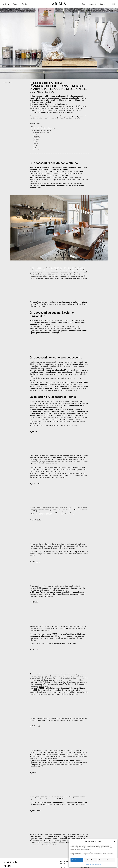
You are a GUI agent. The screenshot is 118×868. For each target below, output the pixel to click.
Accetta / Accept (77, 860)
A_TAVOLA (36, 140)
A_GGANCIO (36, 138)
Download (92, 4)
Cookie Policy (87, 865)
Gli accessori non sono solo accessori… (41, 131)
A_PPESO (35, 134)
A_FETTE (35, 144)
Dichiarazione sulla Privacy (96, 865)
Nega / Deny (91, 860)
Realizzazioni (27, 4)
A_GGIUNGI (36, 145)
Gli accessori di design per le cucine (41, 127)
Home (46, 10)
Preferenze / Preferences (107, 860)
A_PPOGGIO (36, 149)
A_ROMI (35, 147)
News (84, 4)
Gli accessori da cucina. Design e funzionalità (43, 129)
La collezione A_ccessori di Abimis (40, 132)
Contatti (102, 4)
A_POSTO (35, 142)
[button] (114, 841)
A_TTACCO (36, 136)
